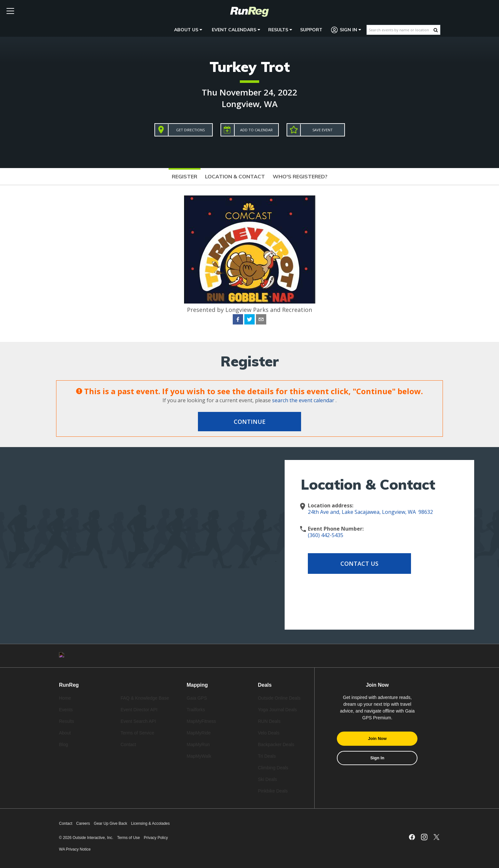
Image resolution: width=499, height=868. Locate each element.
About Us (188, 30)
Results (280, 30)
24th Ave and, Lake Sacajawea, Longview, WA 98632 (370, 512)
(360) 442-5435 (326, 535)
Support (311, 30)
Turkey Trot (250, 67)
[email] (261, 320)
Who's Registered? (300, 176)
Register (185, 176)
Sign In (346, 30)
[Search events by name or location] (400, 30)
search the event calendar (303, 400)
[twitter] (249, 320)
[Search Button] (436, 30)
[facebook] (238, 320)
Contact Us (359, 564)
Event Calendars (236, 30)
